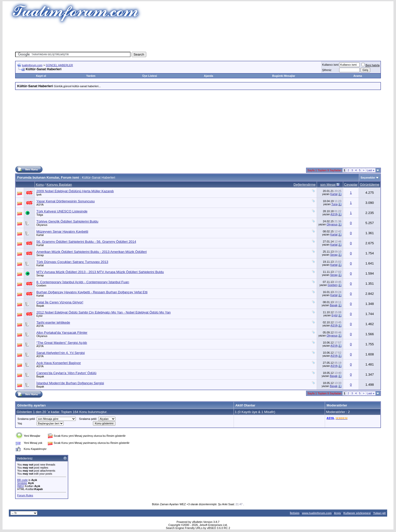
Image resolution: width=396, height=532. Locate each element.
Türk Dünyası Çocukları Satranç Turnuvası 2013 (72, 262)
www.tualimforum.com (317, 513)
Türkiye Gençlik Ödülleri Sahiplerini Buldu (67, 221)
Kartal (334, 194)
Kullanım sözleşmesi (357, 513)
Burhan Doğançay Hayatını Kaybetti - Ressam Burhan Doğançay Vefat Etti (92, 292)
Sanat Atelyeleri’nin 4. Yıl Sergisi (61, 353)
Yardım (91, 76)
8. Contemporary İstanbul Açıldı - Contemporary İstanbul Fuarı (83, 282)
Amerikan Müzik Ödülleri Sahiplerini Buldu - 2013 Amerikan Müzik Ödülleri (92, 252)
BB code (22, 480)
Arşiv (337, 513)
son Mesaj (328, 185)
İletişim (295, 513)
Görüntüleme (370, 185)
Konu (40, 185)
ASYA (40, 205)
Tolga (40, 215)
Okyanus (42, 225)
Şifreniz (327, 70)
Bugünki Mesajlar (284, 76)
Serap (40, 255)
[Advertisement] (198, 37)
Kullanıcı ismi (330, 65)
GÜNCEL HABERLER (59, 65)
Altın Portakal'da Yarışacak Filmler (62, 333)
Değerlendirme (304, 185)
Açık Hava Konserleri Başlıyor (59, 363)
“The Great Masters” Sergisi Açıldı (62, 343)
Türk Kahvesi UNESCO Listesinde (62, 211)
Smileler (22, 483)
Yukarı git (379, 513)
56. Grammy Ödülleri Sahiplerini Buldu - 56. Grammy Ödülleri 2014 (86, 242)
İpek (39, 195)
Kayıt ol (41, 76)
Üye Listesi (150, 76)
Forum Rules (25, 495)
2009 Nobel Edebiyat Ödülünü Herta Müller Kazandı (75, 191)
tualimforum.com (32, 65)
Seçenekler (368, 178)
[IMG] (21, 486)
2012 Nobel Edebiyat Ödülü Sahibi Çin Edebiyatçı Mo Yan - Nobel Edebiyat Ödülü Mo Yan (104, 312)
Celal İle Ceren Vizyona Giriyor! (60, 302)
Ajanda (208, 76)
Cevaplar (351, 185)
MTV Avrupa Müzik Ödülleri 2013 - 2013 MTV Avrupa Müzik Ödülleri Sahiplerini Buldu (100, 272)
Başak (40, 306)
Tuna (335, 204)
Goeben (41, 285)
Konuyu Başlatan (59, 185)
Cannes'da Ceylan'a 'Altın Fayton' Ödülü (66, 373)
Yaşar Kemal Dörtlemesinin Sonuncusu (66, 201)
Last (370, 170)
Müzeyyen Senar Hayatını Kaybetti (62, 232)
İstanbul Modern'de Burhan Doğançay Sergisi (70, 383)
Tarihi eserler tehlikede (53, 322)
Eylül (39, 316)
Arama (358, 76)
